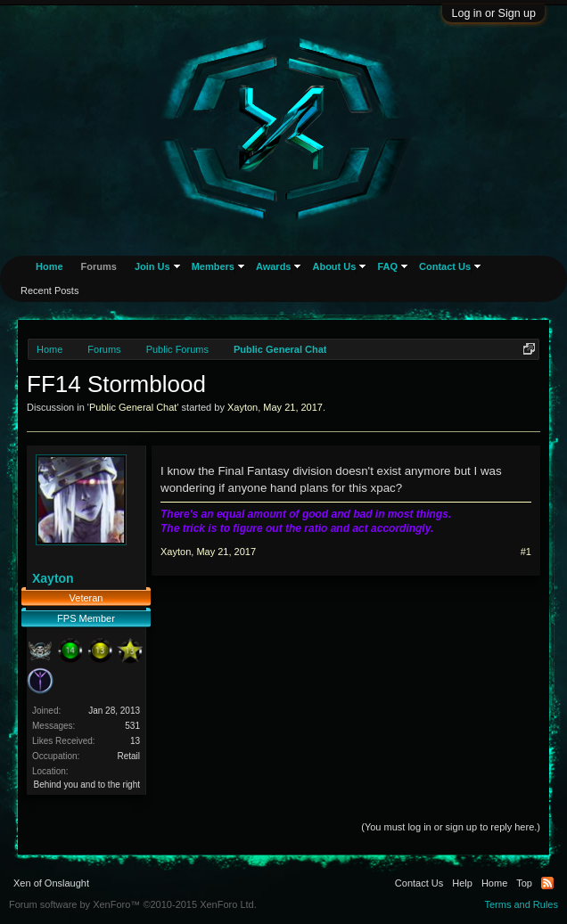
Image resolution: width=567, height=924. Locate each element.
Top (524, 883)
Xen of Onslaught (51, 883)
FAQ (387, 266)
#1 (526, 552)
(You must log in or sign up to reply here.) (451, 827)
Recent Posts (49, 290)
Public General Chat (133, 407)
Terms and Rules (521, 904)
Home (49, 266)
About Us (334, 266)
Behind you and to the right (86, 785)
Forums (99, 266)
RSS (547, 883)
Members (213, 266)
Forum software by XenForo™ (133, 904)
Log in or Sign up (493, 13)
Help (462, 883)
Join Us (152, 266)
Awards (274, 266)
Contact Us (445, 266)
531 (132, 726)
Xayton (242, 407)
